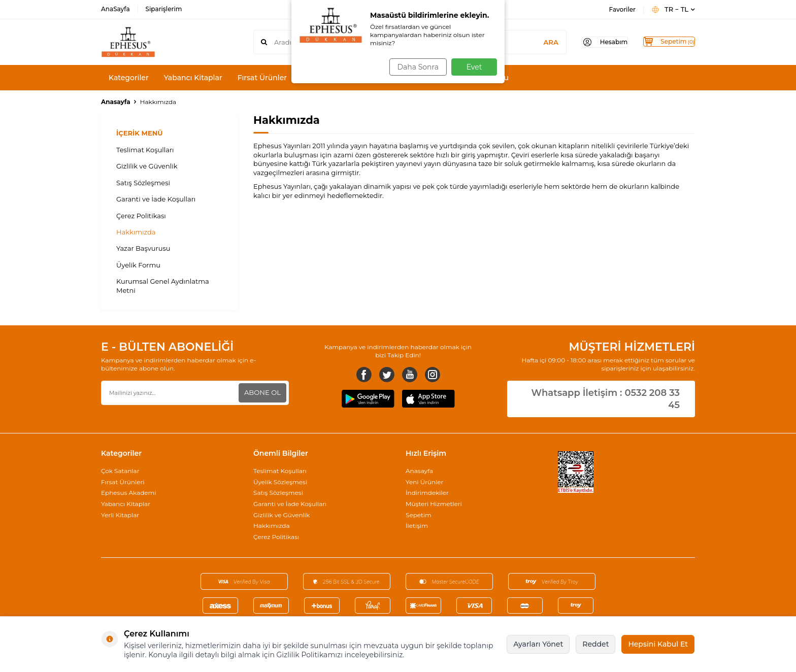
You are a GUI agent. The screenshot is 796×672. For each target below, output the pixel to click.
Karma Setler (325, 78)
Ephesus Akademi (129, 493)
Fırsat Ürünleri (123, 482)
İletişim (417, 526)
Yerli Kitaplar (120, 515)
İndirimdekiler (427, 493)
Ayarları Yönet (538, 644)
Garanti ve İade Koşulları (156, 199)
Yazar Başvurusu (143, 248)
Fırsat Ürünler (262, 78)
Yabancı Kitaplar (193, 78)
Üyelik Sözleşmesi (280, 482)
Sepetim (419, 515)
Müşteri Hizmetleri (434, 504)
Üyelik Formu (138, 265)
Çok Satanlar (120, 471)
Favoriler (622, 9)
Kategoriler (129, 78)
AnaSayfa (115, 9)
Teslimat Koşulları (145, 150)
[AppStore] (428, 400)
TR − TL (673, 9)
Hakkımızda (136, 232)
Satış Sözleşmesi (143, 183)
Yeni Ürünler (424, 482)
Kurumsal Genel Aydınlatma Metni (163, 285)
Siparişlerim (164, 9)
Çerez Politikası (141, 216)
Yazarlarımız (386, 78)
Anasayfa (116, 102)
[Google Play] (368, 400)
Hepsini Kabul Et (658, 644)
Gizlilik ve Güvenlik (147, 166)
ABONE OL (261, 392)
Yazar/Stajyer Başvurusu (466, 78)
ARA (530, 42)
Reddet (595, 644)
